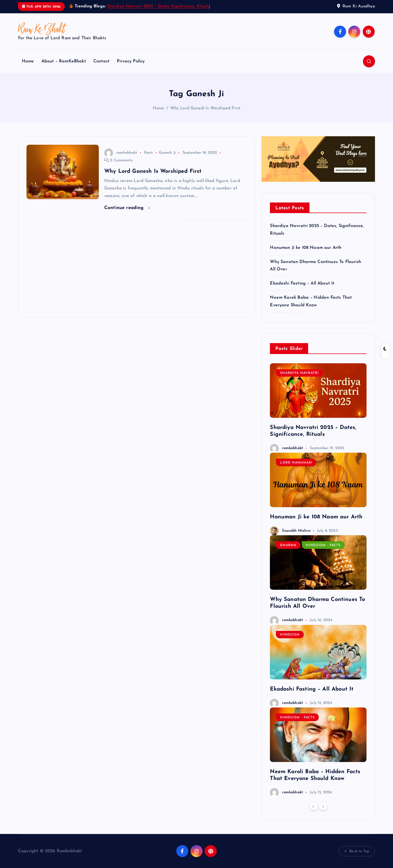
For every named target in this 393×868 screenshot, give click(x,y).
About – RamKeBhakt (64, 61)
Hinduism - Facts (323, 545)
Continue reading (127, 208)
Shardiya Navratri (299, 373)
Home (28, 61)
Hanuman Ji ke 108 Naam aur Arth (306, 248)
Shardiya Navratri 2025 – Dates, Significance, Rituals (158, 6)
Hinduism (290, 635)
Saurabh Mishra (290, 531)
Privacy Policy (131, 61)
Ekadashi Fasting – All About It (302, 283)
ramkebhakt (121, 153)
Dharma (288, 545)
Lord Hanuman (296, 463)
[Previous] (314, 806)
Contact (101, 61)
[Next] (323, 806)
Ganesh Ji (167, 153)
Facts (149, 153)
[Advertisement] (136, 269)
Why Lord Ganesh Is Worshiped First (205, 108)
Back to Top (357, 851)
